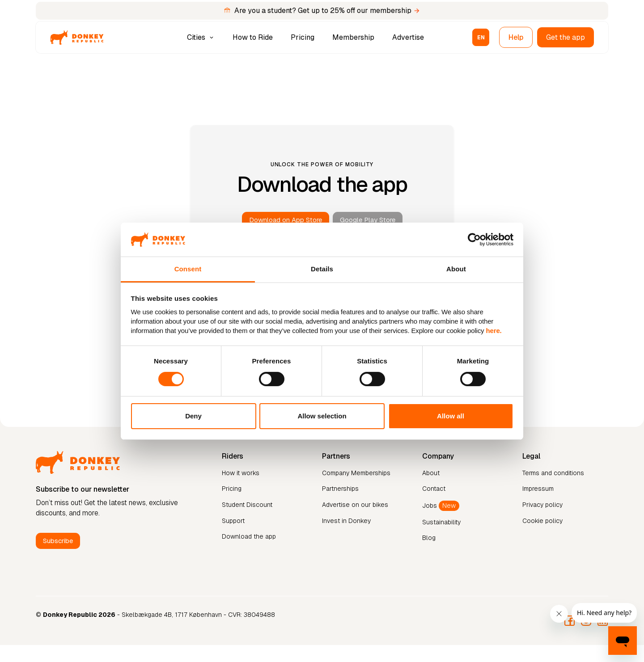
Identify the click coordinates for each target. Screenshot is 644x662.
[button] (201, 38)
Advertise (408, 37)
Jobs (441, 506)
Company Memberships (356, 473)
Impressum (538, 489)
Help (516, 37)
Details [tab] (322, 269)
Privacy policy (542, 505)
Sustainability (441, 522)
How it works (241, 473)
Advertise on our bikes (355, 505)
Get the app (566, 37)
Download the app (249, 536)
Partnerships (340, 489)
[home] (77, 38)
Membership (353, 37)
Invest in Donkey (346, 521)
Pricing (303, 37)
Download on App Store (286, 220)
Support (233, 521)
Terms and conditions (553, 473)
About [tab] (456, 269)
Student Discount (247, 505)
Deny (193, 416)
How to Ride (253, 37)
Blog (429, 538)
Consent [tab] (188, 269)
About (431, 473)
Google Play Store (368, 220)
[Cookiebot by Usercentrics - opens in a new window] (474, 240)
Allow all (451, 416)
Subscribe (58, 541)
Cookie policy (542, 521)
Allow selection (322, 416)
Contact (434, 489)
